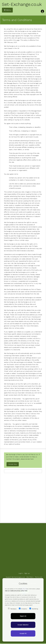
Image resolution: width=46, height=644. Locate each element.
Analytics (23, 609)
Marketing (34, 609)
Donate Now (13, 464)
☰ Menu (7, 10)
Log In (21, 573)
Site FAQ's (30, 577)
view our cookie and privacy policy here (16, 591)
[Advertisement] (23, 498)
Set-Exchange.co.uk (22, 4)
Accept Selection (23, 625)
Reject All (23, 616)
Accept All (23, 633)
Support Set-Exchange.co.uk (15, 577)
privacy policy (19, 328)
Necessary (12, 609)
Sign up (27, 573)
